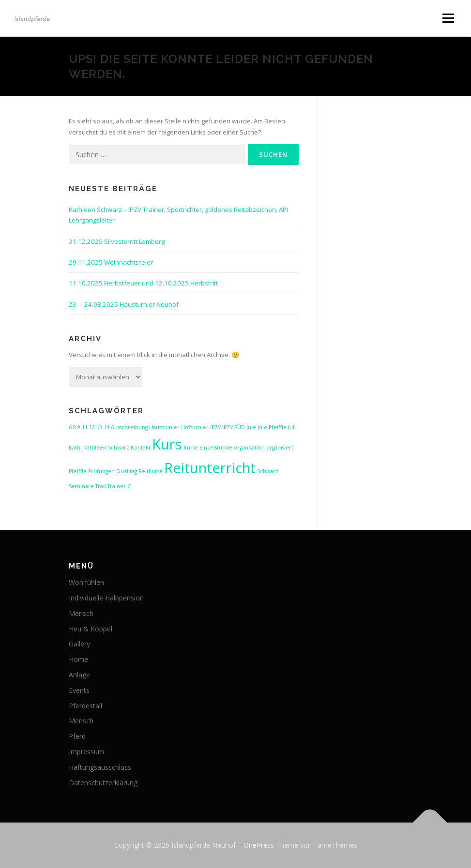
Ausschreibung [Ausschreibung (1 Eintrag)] (129, 427)
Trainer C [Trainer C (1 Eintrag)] (119, 486)
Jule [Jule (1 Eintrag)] (251, 427)
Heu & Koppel (91, 629)
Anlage (79, 675)
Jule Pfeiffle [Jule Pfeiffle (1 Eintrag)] (272, 427)
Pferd (77, 736)
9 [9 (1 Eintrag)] (79, 427)
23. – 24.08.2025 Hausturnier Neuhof (124, 304)
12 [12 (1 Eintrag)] (92, 427)
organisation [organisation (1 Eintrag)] (249, 448)
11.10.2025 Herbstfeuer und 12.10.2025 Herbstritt (143, 283)
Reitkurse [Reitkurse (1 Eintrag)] (151, 471)
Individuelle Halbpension (106, 598)
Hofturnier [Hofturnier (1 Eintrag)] (195, 427)
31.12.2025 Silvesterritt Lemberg (117, 241)
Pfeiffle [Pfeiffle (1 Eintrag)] (78, 471)
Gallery (79, 644)
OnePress (259, 845)
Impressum (86, 752)
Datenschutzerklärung (103, 783)
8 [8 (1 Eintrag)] (75, 427)
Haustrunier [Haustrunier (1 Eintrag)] (164, 427)
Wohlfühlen (86, 582)
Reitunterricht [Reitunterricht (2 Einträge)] (210, 468)
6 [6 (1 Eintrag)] (70, 427)
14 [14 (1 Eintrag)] (106, 427)
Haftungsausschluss (100, 767)
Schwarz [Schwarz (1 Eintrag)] (268, 471)
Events (79, 690)
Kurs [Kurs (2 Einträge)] (167, 444)
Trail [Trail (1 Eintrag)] (101, 486)
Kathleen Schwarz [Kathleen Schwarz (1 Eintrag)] (106, 448)
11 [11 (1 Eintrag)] (85, 427)
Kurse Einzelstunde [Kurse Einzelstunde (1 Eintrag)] (208, 448)
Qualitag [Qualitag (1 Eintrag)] (127, 471)
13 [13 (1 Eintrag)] (99, 427)
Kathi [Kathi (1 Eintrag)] (75, 448)
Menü (448, 18)
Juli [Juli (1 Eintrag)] (292, 427)
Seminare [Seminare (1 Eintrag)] (81, 486)
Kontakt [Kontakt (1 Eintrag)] (141, 448)
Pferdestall (85, 706)
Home (78, 659)
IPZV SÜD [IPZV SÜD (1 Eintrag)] (234, 427)
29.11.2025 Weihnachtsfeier (111, 262)
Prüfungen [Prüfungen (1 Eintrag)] (101, 471)
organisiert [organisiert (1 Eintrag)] (280, 448)
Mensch (81, 613)
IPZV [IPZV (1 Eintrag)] (215, 427)
